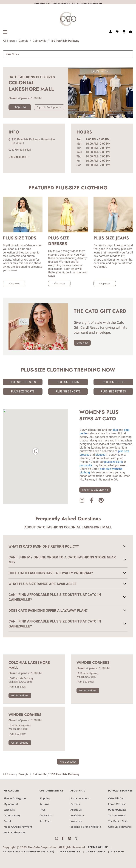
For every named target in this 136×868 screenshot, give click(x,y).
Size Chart (46, 821)
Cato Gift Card (117, 798)
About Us (76, 810)
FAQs (42, 810)
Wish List (9, 810)
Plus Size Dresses (23, 382)
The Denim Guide (119, 821)
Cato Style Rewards (120, 827)
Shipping (45, 798)
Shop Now (20, 107)
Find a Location (68, 762)
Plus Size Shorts (68, 391)
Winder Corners (93, 663)
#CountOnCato (117, 810)
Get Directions (19, 157)
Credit (7, 821)
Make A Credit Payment (18, 827)
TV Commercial (117, 815)
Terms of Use (98, 847)
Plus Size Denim (68, 382)
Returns (44, 804)
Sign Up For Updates (49, 107)
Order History (12, 815)
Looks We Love (117, 804)
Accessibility (70, 851)
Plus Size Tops (113, 382)
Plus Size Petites (113, 391)
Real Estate (77, 815)
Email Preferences (15, 832)
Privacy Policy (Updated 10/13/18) (29, 851)
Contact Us (46, 815)
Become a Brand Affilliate (86, 827)
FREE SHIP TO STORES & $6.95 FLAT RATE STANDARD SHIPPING (68, 3)
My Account (11, 804)
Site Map (118, 851)
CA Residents (96, 851)
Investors (76, 821)
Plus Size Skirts (23, 391)
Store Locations (80, 798)
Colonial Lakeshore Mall (29, 665)
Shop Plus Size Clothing (95, 490)
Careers (75, 804)
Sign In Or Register (15, 798)
